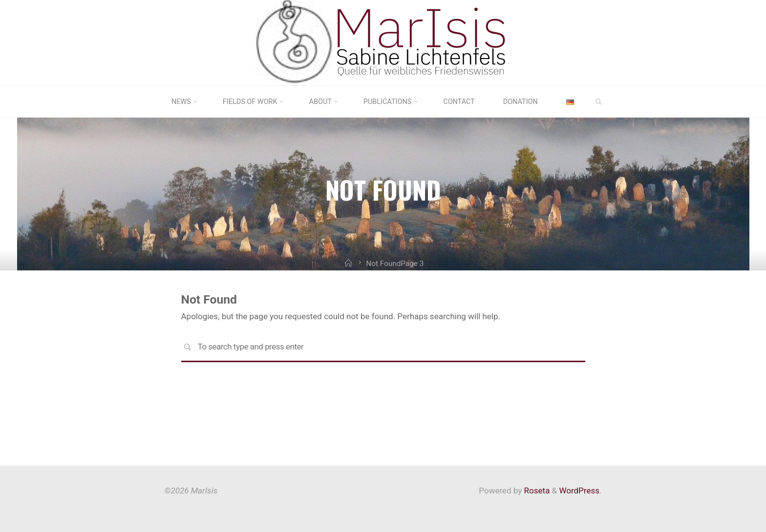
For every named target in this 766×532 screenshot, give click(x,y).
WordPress (579, 491)
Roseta (536, 491)
